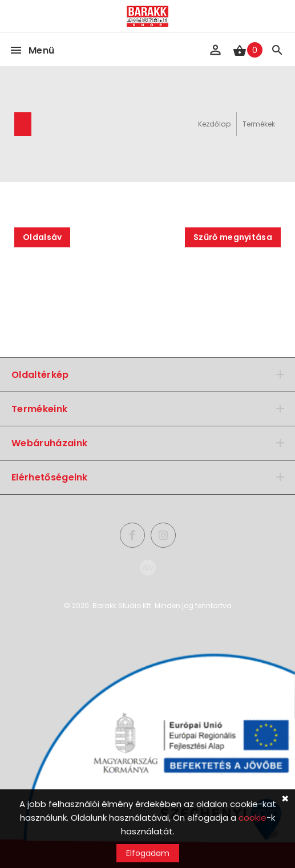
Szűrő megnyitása (233, 237)
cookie (252, 818)
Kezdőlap (214, 124)
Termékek (259, 124)
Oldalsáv (42, 237)
